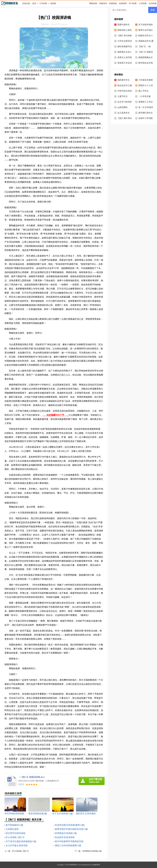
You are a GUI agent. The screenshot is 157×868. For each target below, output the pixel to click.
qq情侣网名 (123, 107)
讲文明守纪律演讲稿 (15, 833)
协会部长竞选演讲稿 (65, 837)
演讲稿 (53, 4)
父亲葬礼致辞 (12, 829)
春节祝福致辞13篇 (14, 825)
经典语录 (103, 3)
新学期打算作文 (146, 113)
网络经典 (93, 3)
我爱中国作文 (124, 25)
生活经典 (153, 3)
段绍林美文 (74, 865)
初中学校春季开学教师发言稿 (69, 841)
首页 (34, 4)
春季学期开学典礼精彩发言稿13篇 (71, 829)
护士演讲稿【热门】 (15, 837)
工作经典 (43, 4)
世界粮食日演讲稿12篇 (66, 833)
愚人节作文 (144, 91)
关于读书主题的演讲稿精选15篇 (21, 841)
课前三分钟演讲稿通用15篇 (68, 846)
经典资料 (123, 3)
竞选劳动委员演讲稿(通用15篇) (70, 825)
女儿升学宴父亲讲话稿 (17, 846)
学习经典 (133, 3)
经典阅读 (113, 3)
